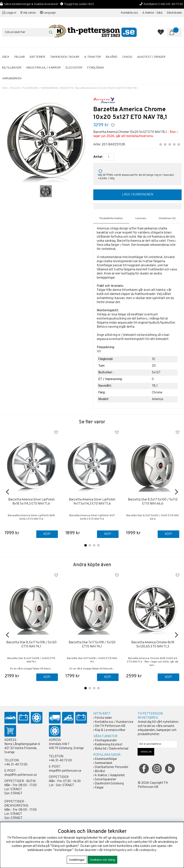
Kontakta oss (129, 13)
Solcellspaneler (105, 780)
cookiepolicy (148, 850)
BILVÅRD (112, 57)
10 (153, 359)
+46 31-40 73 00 (16, 765)
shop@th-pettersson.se (21, 775)
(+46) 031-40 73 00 (171, 4)
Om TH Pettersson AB (110, 726)
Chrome (157, 393)
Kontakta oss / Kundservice (114, 722)
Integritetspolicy (115, 850)
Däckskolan (174, 13)
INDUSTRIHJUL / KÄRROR (44, 68)
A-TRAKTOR (93, 57)
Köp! (47, 534)
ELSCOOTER (74, 68)
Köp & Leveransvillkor (110, 730)
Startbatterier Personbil (111, 767)
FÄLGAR (20, 57)
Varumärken (12, 79)
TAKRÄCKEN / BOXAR (65, 57)
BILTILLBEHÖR (12, 68)
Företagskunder (106, 741)
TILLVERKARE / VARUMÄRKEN (40, 88)
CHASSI (127, 57)
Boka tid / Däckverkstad (112, 749)
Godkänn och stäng (103, 860)
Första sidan (103, 718)
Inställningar (77, 860)
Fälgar (99, 788)
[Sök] (29, 32)
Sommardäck (104, 763)
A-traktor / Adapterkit (110, 775)
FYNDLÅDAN (95, 68)
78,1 (155, 386)
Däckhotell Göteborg (109, 784)
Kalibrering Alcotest (109, 745)
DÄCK (6, 57)
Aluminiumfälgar (106, 759)
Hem (5, 88)
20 (154, 366)
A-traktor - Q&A (152, 13)
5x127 (156, 373)
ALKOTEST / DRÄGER (151, 57)
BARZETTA (67, 88)
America (157, 399)
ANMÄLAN (146, 752)
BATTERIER (37, 57)
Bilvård (100, 771)
